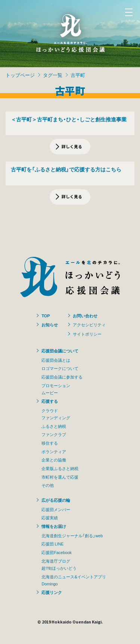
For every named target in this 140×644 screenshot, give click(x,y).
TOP (46, 315)
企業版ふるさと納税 (60, 468)
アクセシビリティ (89, 324)
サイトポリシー (87, 334)
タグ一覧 (53, 75)
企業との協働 (54, 460)
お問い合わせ (85, 315)
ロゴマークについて (60, 368)
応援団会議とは (56, 360)
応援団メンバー (56, 509)
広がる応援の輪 (56, 500)
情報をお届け (54, 526)
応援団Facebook (56, 552)
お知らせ (50, 324)
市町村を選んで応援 (60, 477)
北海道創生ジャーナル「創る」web (72, 535)
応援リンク (52, 592)
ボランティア (54, 451)
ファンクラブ (54, 434)
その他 (48, 485)
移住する (50, 443)
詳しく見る (72, 146)
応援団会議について (60, 351)
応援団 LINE (52, 544)
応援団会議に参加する (62, 377)
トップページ (20, 75)
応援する (50, 401)
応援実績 (50, 517)
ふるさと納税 (54, 426)
